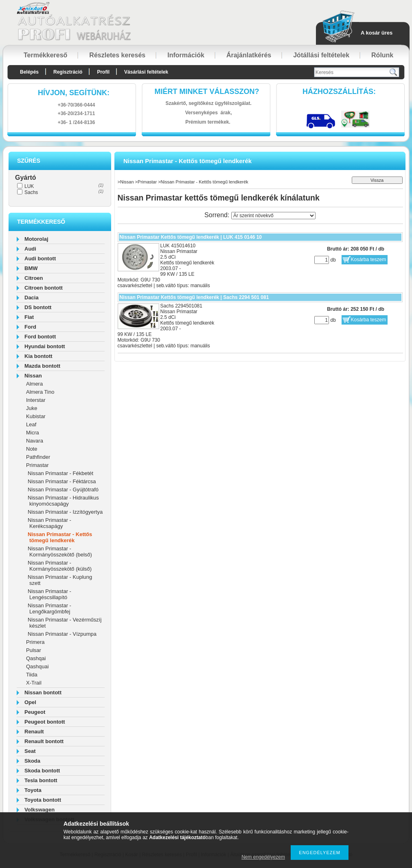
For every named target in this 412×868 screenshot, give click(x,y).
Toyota (33, 790)
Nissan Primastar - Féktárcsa (62, 481)
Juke (32, 408)
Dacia (32, 298)
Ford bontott (40, 337)
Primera (35, 642)
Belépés (29, 72)
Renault (34, 732)
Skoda (32, 761)
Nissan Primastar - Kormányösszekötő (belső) (60, 552)
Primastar (37, 465)
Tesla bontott (41, 780)
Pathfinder (38, 457)
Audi (30, 249)
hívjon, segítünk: (74, 93)
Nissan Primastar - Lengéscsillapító (49, 594)
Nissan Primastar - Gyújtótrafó (63, 490)
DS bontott (38, 307)
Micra (33, 433)
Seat (30, 751)
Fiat (29, 317)
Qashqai (36, 658)
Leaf (31, 424)
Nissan (33, 376)
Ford (30, 327)
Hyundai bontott (45, 346)
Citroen (34, 278)
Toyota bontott (43, 800)
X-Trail (34, 683)
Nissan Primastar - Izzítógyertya (65, 512)
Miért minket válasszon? (207, 92)
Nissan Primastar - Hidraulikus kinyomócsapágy (63, 501)
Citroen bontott (44, 288)
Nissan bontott (43, 692)
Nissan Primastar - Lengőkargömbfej (49, 608)
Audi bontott (40, 258)
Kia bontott (38, 356)
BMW (31, 268)
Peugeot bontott (45, 722)
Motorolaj (36, 239)
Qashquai (37, 666)
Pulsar (34, 650)
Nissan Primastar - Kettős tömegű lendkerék (60, 537)
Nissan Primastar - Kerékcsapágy (49, 523)
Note (32, 449)
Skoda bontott (42, 771)
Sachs (31, 192)
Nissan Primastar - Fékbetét (60, 473)
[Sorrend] (273, 216)
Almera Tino (40, 392)
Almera (34, 384)
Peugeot (35, 712)
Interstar (36, 400)
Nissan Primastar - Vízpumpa (62, 634)
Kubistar (36, 416)
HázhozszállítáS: (339, 92)
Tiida (32, 675)
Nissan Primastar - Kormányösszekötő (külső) (60, 566)
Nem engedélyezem (263, 857)
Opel (30, 702)
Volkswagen (39, 810)
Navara (35, 441)
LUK (29, 186)
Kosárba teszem (369, 260)
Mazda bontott (42, 366)
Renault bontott (44, 741)
